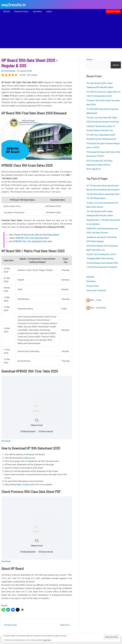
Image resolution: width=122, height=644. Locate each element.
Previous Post (9, 625)
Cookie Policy (47, 640)
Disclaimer (91, 281)
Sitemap (90, 277)
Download (6, 441)
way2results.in (14, 5)
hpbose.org (30, 458)
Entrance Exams (21, 11)
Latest (49, 11)
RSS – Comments (96, 308)
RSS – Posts (94, 300)
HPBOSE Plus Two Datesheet (27, 241)
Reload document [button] (28, 431)
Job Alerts (37, 11)
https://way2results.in (26, 484)
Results (7, 11)
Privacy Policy (93, 286)
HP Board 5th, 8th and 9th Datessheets (40, 235)
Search (89, 60)
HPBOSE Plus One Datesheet (29, 238)
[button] (113, 11)
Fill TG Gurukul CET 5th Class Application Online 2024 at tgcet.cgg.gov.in (99, 165)
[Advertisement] (61, 32)
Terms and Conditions (96, 290)
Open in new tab (46, 431)
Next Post (66, 625)
